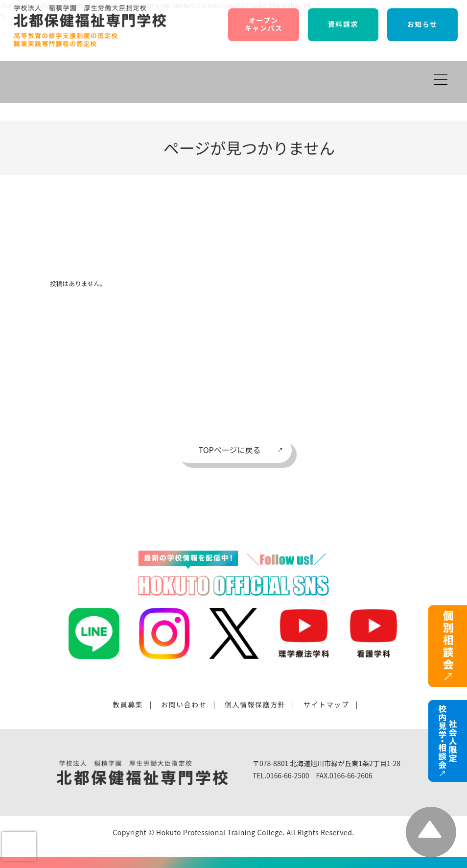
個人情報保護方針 (255, 704)
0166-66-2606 (351, 775)
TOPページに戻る (230, 450)
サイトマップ (327, 704)
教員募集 (128, 704)
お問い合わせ (184, 704)
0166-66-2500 (288, 775)
